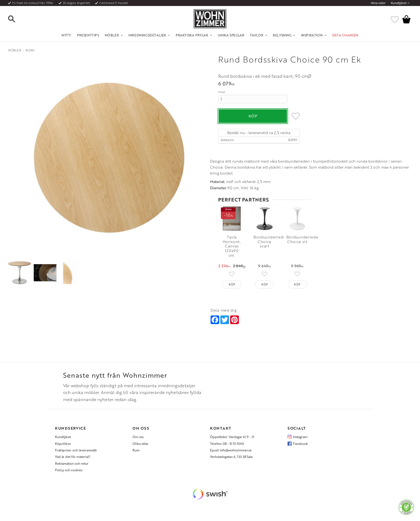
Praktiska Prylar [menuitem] (192, 35)
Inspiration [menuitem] (312, 35)
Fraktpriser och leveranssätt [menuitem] (76, 454)
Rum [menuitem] (136, 454)
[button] (16, 19)
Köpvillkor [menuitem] (63, 447)
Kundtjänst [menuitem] (399, 3)
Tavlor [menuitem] (257, 35)
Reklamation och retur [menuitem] (72, 467)
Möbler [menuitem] (112, 35)
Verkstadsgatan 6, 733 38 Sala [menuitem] (231, 461)
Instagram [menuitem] (300, 441)
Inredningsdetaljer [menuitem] (147, 35)
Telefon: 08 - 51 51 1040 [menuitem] (227, 447)
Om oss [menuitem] (138, 441)
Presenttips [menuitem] (88, 35)
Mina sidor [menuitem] (378, 3)
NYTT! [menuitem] (67, 35)
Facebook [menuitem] (300, 447)
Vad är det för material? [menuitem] (73, 461)
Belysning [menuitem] (282, 35)
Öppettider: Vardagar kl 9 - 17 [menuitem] (232, 441)
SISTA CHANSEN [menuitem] (345, 35)
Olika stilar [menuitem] (140, 447)
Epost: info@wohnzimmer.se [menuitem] (231, 454)
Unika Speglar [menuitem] (231, 35)
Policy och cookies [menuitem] (69, 474)
